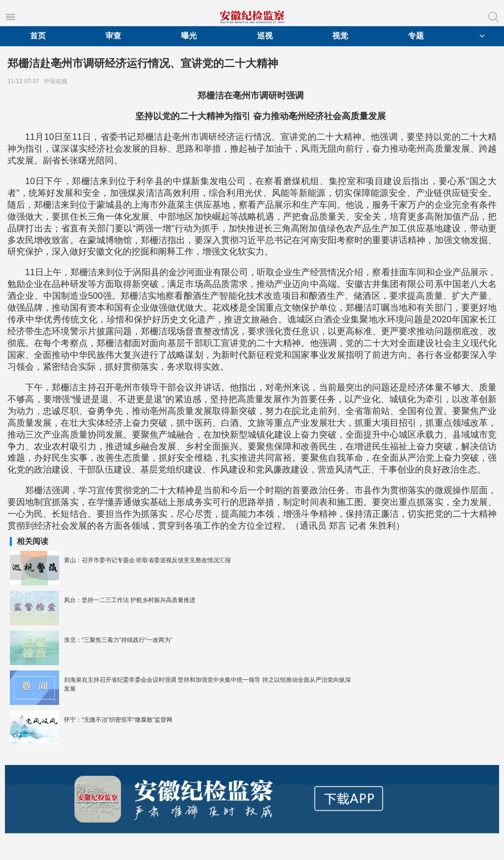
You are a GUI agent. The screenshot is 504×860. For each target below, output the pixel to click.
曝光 (189, 36)
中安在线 (57, 81)
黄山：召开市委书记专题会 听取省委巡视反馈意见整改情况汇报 (147, 560)
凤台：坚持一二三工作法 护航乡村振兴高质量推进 (130, 600)
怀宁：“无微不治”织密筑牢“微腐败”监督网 (118, 720)
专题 (416, 36)
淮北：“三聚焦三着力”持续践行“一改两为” (118, 640)
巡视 (265, 36)
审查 (113, 36)
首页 (38, 36)
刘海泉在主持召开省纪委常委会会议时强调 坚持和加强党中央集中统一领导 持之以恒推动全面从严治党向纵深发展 (207, 684)
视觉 (340, 36)
